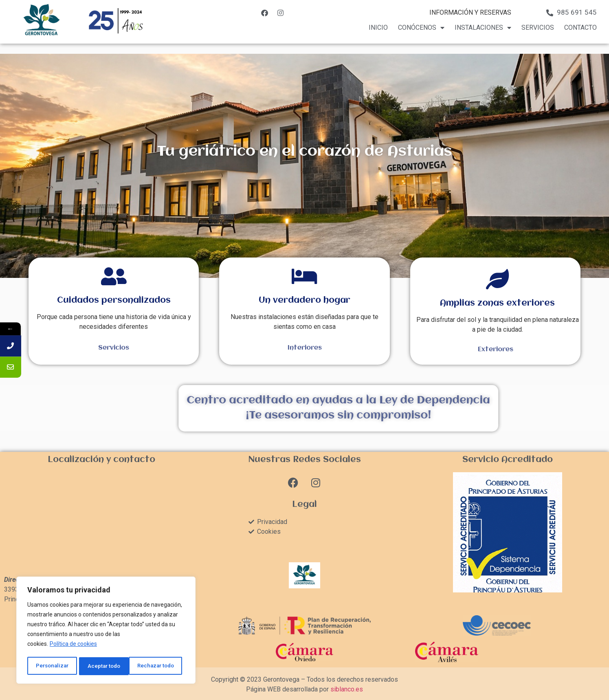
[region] (106, 631)
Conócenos (421, 28)
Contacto (580, 28)
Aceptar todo (160, 666)
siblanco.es (347, 689)
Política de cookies (73, 646)
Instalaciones (483, 28)
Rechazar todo (106, 666)
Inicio (378, 28)
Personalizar (52, 666)
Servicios (538, 28)
